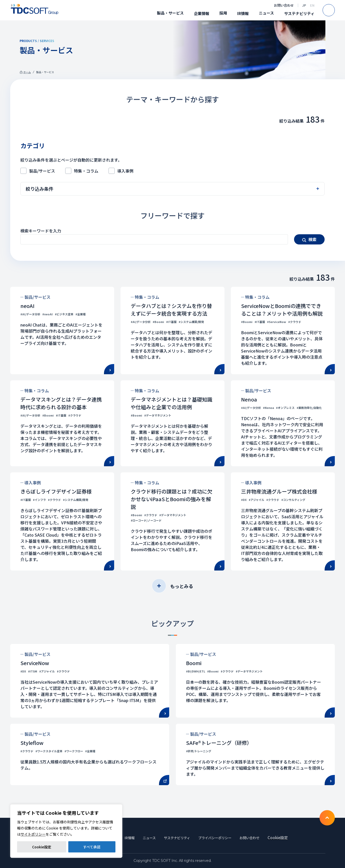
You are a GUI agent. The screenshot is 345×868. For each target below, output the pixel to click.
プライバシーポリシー (220, 838)
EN (312, 5)
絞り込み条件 (39, 189)
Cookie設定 (42, 847)
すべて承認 (92, 847)
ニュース (266, 13)
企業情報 (202, 13)
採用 (223, 13)
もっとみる (182, 586)
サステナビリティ (299, 13)
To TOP (327, 818)
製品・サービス (170, 13)
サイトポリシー (33, 834)
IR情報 (243, 13)
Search (335, 10)
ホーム (27, 72)
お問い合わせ (284, 5)
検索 (312, 239)
